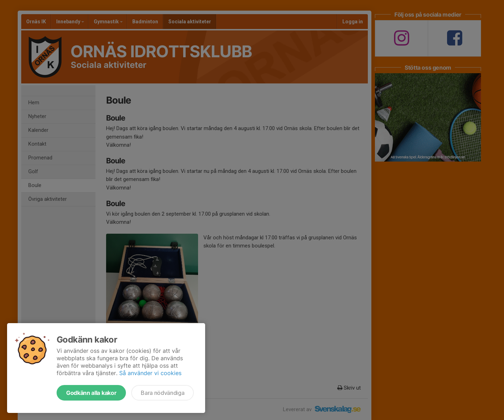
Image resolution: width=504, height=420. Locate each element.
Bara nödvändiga (163, 393)
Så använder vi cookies (150, 373)
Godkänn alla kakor (91, 393)
